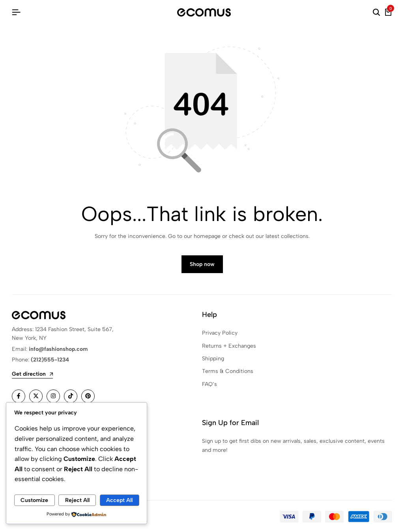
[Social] (19, 397)
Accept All (119, 500)
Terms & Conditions (228, 372)
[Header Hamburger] (16, 12)
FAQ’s (209, 385)
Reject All (77, 500)
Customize (34, 500)
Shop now (202, 265)
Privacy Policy (220, 333)
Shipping (213, 359)
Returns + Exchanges (229, 346)
